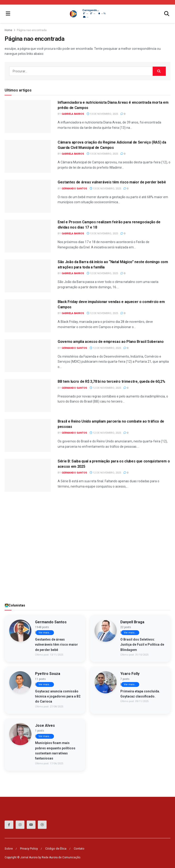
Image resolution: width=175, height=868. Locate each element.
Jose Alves (45, 725)
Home (8, 30)
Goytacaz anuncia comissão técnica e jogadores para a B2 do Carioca (58, 696)
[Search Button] (159, 71)
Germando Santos (74, 189)
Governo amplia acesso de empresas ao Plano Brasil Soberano (111, 342)
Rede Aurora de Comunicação (61, 857)
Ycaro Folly (130, 674)
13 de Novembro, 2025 (102, 114)
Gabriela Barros (73, 114)
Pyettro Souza (48, 674)
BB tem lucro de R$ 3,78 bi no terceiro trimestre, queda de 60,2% (111, 381)
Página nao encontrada (32, 30)
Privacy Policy (29, 849)
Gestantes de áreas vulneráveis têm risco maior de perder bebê (112, 182)
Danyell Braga (132, 622)
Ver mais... (45, 633)
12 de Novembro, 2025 (102, 273)
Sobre (9, 849)
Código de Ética (56, 849)
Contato (79, 849)
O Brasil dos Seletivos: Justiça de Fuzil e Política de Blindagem (142, 645)
